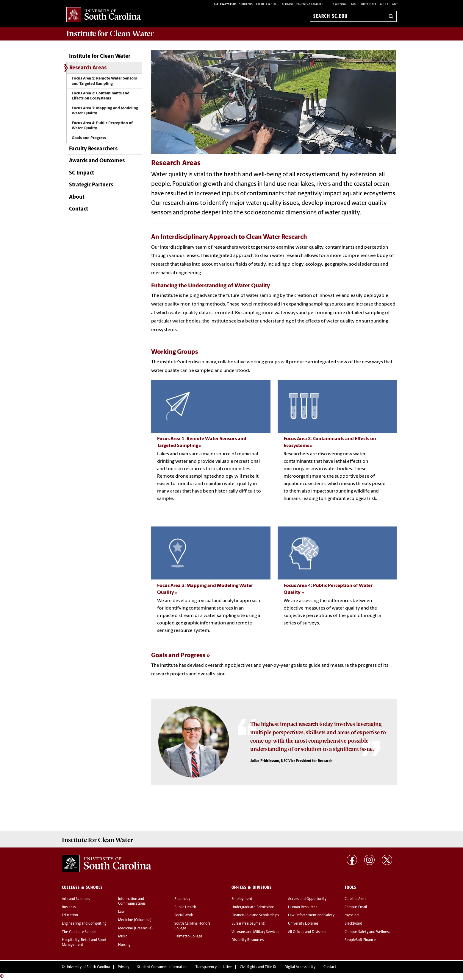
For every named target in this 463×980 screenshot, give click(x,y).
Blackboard (353, 924)
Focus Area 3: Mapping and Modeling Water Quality (105, 111)
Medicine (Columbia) (135, 920)
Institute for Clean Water (110, 34)
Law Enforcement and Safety (311, 915)
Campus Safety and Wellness (367, 932)
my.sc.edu (353, 915)
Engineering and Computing (84, 924)
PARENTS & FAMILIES (310, 4)
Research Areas (88, 68)
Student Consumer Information (162, 967)
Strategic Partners (91, 185)
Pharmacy (182, 899)
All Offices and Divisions (307, 932)
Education (70, 915)
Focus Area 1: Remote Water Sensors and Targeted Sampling (104, 81)
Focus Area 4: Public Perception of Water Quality (102, 126)
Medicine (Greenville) (135, 928)
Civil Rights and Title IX (258, 967)
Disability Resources (248, 940)
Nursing (124, 945)
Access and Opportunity (307, 899)
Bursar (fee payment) (248, 924)
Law (121, 912)
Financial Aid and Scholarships (255, 915)
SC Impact (82, 173)
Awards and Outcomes (97, 161)
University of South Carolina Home (104, 15)
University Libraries (303, 924)
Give (395, 4)
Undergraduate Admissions (253, 907)
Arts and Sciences (76, 899)
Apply (384, 4)
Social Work (184, 915)
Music (123, 937)
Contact (79, 209)
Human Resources (303, 907)
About (77, 197)
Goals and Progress (89, 138)
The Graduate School (79, 932)
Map (354, 4)
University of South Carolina (88, 967)
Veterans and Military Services (255, 932)
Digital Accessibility (300, 967)
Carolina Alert (355, 899)
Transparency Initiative (214, 967)
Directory (369, 4)
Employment (242, 899)
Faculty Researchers (93, 149)
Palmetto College (188, 937)
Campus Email (356, 907)
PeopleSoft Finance (360, 940)
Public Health (185, 907)
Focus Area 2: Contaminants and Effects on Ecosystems (101, 96)
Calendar (340, 4)
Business (69, 907)
